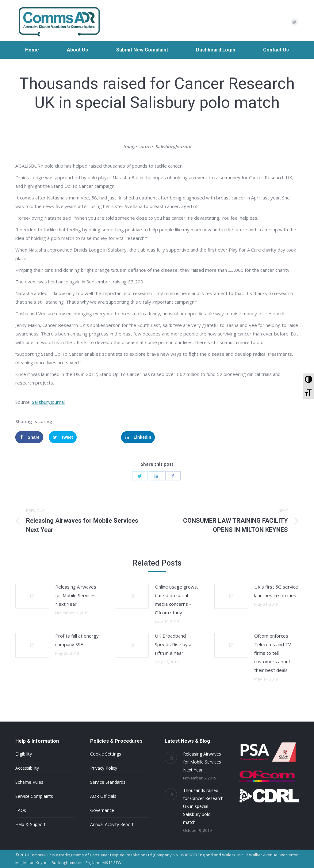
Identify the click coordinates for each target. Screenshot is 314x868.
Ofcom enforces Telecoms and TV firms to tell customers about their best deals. (273, 653)
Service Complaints (34, 796)
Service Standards (108, 782)
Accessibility (27, 768)
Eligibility (24, 754)
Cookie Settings (106, 754)
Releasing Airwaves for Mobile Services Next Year (76, 595)
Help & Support (31, 824)
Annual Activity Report (112, 824)
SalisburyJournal (48, 402)
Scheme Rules (29, 782)
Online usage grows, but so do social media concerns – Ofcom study (176, 600)
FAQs (21, 810)
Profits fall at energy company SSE (77, 640)
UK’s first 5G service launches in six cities (276, 591)
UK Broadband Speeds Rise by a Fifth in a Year (173, 644)
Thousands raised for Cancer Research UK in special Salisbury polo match (203, 806)
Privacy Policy (104, 768)
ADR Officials (103, 796)
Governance (102, 810)
